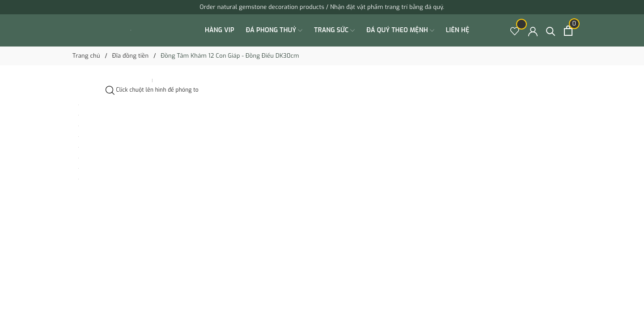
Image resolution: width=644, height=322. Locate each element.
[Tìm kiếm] (551, 31)
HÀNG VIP (220, 30)
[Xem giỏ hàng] (568, 31)
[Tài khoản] (533, 31)
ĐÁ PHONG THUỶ (274, 30)
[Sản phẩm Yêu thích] (515, 31)
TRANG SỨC (334, 30)
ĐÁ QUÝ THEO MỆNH (400, 30)
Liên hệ (458, 30)
